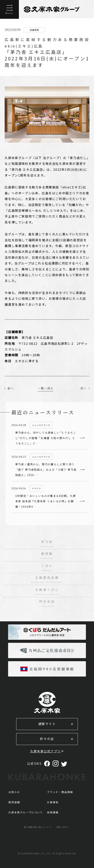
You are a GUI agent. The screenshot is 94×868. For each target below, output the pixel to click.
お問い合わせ (62, 827)
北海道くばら (47, 592)
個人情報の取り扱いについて (38, 827)
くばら (47, 568)
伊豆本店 (47, 604)
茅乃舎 (47, 544)
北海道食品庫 (47, 580)
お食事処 (53, 802)
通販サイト (47, 724)
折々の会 (47, 739)
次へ (83, 388)
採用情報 (53, 812)
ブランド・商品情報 (60, 792)
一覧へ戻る (46, 388)
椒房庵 (47, 556)
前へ (11, 388)
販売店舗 (14, 802)
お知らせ (14, 792)
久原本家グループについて (26, 812)
